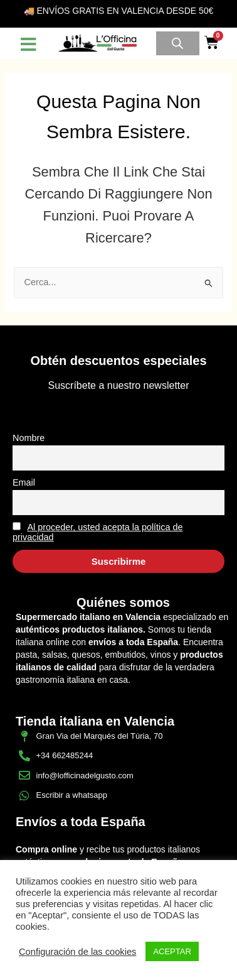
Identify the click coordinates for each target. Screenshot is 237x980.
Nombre (29, 438)
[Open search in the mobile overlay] (177, 43)
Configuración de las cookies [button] (77, 952)
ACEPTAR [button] (172, 951)
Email (24, 482)
